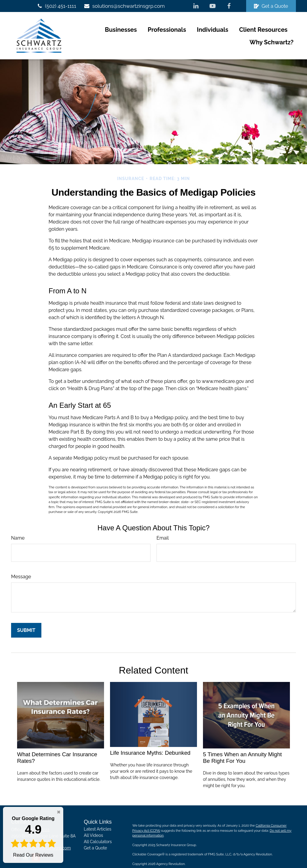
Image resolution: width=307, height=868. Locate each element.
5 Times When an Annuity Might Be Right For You (242, 745)
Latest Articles (98, 816)
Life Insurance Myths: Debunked (150, 740)
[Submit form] (26, 617)
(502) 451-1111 (56, 6)
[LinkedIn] (196, 6)
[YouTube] (212, 6)
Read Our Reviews (33, 836)
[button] (72, 29)
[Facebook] (229, 6)
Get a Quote (271, 6)
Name (18, 525)
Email (163, 525)
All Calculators (98, 829)
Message (21, 564)
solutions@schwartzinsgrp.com (124, 6)
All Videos (94, 823)
